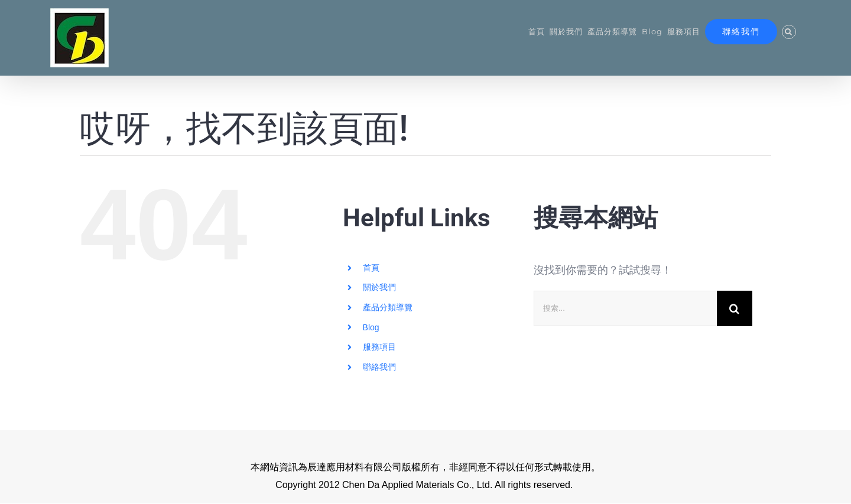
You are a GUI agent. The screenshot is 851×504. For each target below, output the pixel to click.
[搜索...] (625, 308)
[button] (789, 32)
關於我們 (379, 288)
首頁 (371, 268)
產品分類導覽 (388, 307)
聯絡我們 (379, 367)
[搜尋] (735, 308)
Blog (371, 327)
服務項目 (379, 347)
